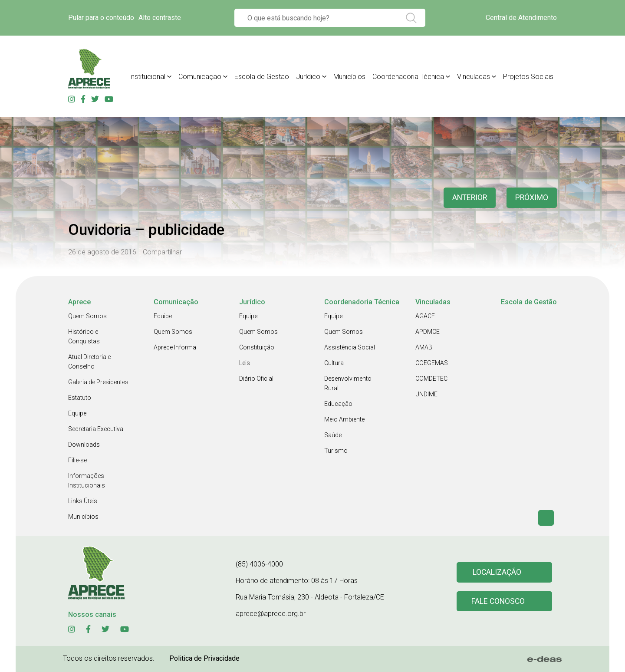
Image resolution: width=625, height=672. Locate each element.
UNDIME (426, 394)
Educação (338, 404)
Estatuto (80, 398)
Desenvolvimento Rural (348, 383)
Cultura (334, 363)
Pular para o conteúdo (101, 18)
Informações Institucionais (87, 481)
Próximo (531, 198)
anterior (468, 198)
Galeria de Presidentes (98, 382)
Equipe (77, 413)
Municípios (83, 517)
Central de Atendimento (521, 18)
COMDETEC (431, 379)
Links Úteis (83, 501)
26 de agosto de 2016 (102, 252)
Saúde (333, 435)
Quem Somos (87, 316)
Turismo (336, 451)
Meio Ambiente (344, 419)
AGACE (425, 316)
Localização (497, 572)
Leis (245, 363)
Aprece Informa (175, 347)
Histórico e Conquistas (84, 336)
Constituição (257, 347)
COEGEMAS (432, 363)
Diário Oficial (256, 379)
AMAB (424, 347)
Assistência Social (350, 347)
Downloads (84, 445)
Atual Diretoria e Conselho (89, 362)
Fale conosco (498, 601)
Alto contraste (160, 18)
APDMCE (428, 332)
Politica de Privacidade (204, 658)
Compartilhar (162, 252)
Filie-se (77, 460)
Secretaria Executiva (96, 429)
